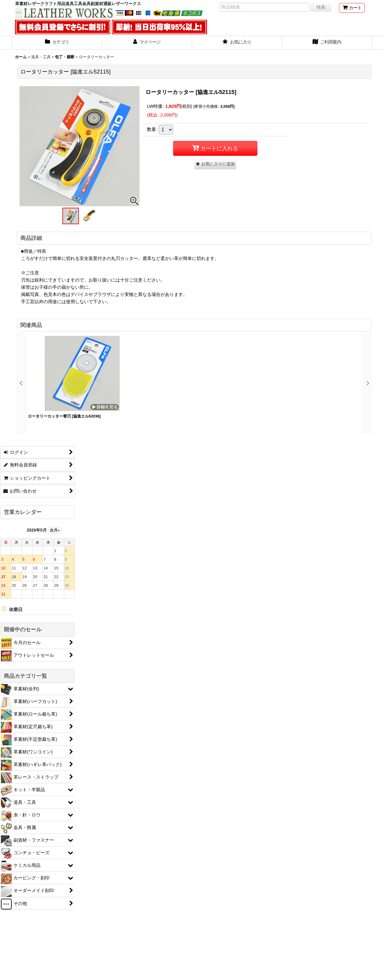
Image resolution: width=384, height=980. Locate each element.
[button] (70, 216)
